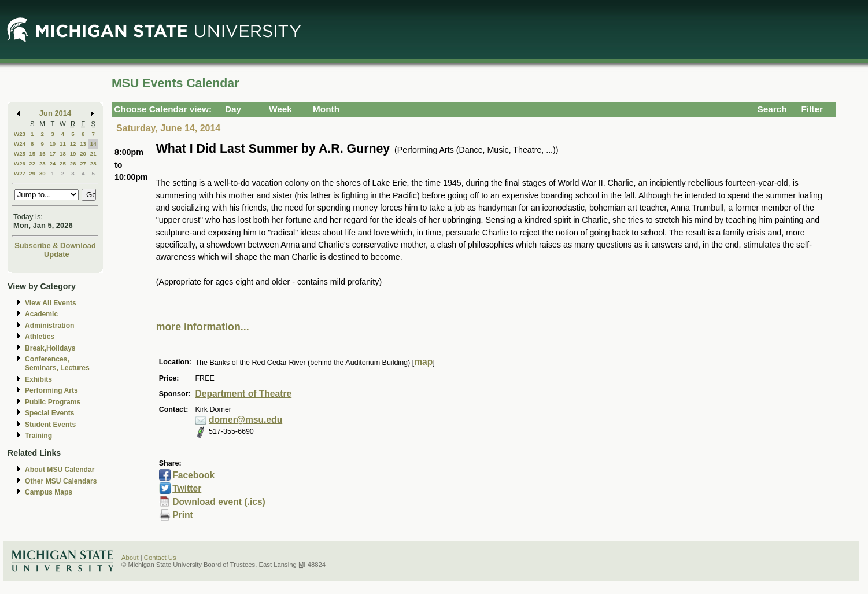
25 (63, 163)
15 (32, 154)
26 (73, 163)
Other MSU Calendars (61, 481)
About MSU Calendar (60, 470)
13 (83, 144)
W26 (20, 163)
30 (43, 173)
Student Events (50, 425)
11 (63, 144)
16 (43, 154)
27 (83, 163)
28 (93, 163)
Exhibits (38, 379)
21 (93, 154)
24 (52, 163)
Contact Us (160, 558)
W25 (20, 154)
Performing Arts (51, 390)
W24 (20, 144)
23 (43, 163)
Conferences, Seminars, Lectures (57, 364)
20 (83, 154)
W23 (20, 134)
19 (73, 154)
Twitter (187, 488)
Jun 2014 (55, 113)
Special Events (49, 413)
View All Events (51, 303)
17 (52, 154)
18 (63, 154)
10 (52, 144)
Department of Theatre (243, 394)
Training (38, 436)
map (423, 362)
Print (183, 515)
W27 (20, 173)
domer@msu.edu (245, 420)
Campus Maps (49, 492)
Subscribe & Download (55, 246)
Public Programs (53, 402)
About (130, 558)
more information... (203, 327)
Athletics (40, 337)
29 (32, 173)
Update (57, 254)
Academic (41, 314)
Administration (49, 326)
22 (32, 163)
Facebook (193, 475)
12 (73, 144)
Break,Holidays (50, 348)
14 (93, 144)
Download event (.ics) (219, 502)
